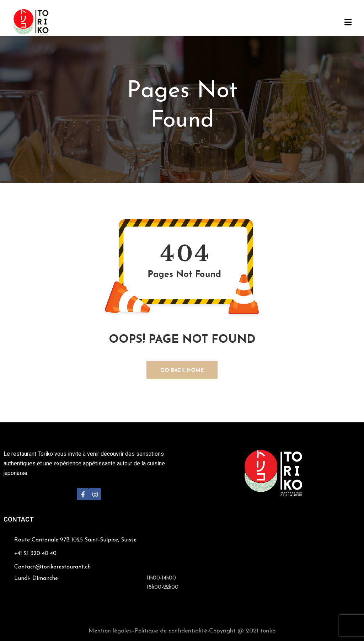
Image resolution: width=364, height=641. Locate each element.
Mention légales (110, 631)
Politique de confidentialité (171, 631)
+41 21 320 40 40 (35, 554)
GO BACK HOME (182, 371)
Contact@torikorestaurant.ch (52, 567)
